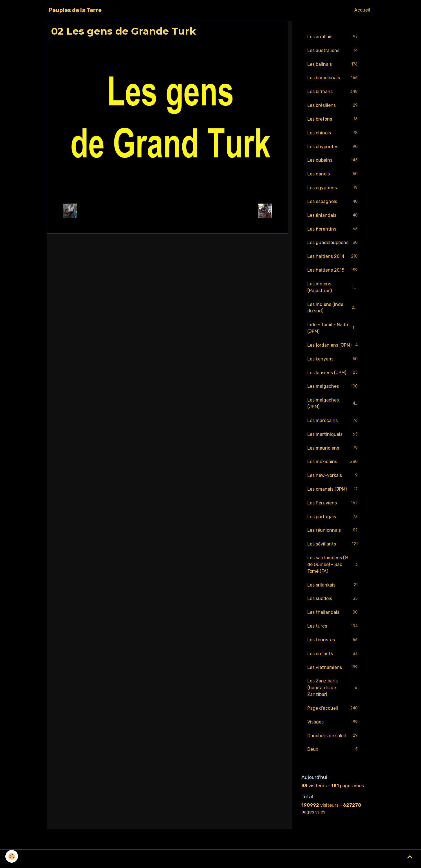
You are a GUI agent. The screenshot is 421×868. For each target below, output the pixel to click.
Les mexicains (333, 464)
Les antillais (333, 37)
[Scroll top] (410, 857)
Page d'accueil (333, 711)
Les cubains (333, 161)
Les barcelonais (333, 78)
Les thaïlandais (333, 615)
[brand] (75, 10)
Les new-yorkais (333, 477)
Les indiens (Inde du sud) (333, 309)
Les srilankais (333, 587)
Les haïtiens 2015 (333, 271)
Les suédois (333, 601)
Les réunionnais (333, 532)
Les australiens (333, 51)
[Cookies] (12, 856)
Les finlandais (333, 216)
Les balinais (333, 65)
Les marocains (333, 422)
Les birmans (333, 92)
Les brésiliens (333, 106)
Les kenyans (333, 360)
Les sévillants (333, 546)
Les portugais (333, 519)
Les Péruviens (333, 505)
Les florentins (333, 230)
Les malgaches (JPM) (333, 405)
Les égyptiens (333, 189)
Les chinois (333, 133)
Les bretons (333, 120)
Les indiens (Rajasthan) (333, 288)
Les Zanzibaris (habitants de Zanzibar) (333, 690)
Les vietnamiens (333, 670)
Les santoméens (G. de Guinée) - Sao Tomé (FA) (334, 566)
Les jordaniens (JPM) (333, 347)
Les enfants (333, 656)
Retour (167, 210)
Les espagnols (333, 202)
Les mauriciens (333, 450)
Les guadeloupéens (333, 244)
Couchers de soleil (333, 739)
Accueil (362, 10)
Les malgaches (333, 388)
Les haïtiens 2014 (333, 257)
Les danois (333, 175)
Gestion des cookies (211, 860)
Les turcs (333, 629)
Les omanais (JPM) (333, 491)
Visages (333, 725)
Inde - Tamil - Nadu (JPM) (333, 329)
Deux (333, 752)
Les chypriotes (333, 147)
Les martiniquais (333, 436)
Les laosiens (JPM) (333, 374)
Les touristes (333, 642)
